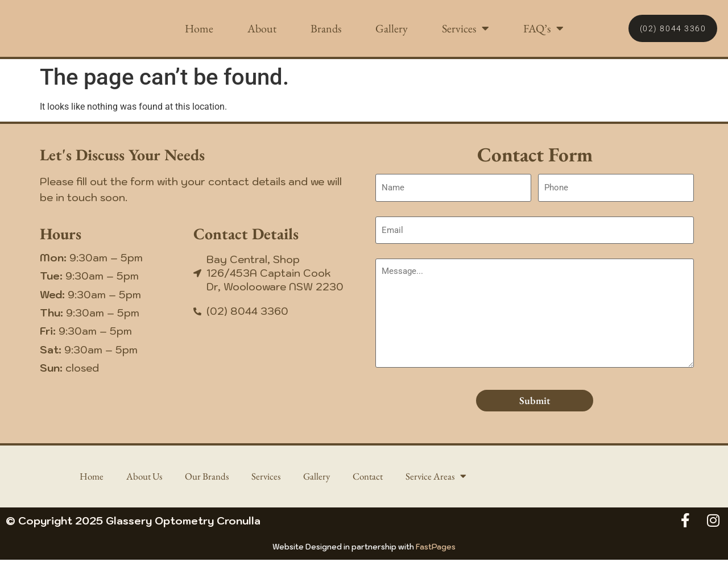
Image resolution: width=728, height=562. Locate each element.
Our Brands (206, 477)
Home (199, 28)
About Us (140, 477)
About (262, 28)
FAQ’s (543, 28)
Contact (372, 477)
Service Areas (442, 477)
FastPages (436, 549)
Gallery (392, 28)
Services (466, 28)
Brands (326, 28)
